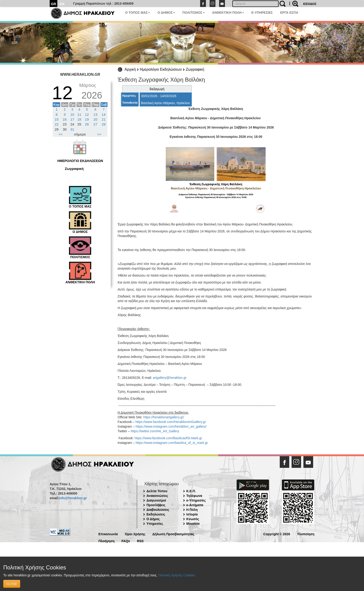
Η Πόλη (192, 510)
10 (72, 114)
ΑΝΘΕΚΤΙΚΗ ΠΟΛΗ (228, 13)
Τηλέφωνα (194, 496)
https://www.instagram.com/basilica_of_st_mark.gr (172, 443)
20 (96, 119)
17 (72, 119)
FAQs (126, 541)
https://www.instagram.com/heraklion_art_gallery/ (171, 426)
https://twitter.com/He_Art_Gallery (155, 431)
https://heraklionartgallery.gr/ (164, 417)
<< (61, 134)
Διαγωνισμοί (156, 500)
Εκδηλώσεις (156, 514)
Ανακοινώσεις (157, 496)
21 (104, 119)
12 (87, 114)
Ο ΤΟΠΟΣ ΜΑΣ (138, 13)
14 (104, 114)
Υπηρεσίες (155, 524)
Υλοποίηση (306, 534)
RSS (140, 541)
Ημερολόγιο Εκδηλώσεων (161, 69)
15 (57, 119)
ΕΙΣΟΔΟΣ (310, 4)
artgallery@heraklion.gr (170, 378)
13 (96, 114)
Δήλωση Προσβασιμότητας (173, 534)
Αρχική (130, 69)
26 (87, 124)
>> (99, 134)
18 (79, 119)
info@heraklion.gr (73, 498)
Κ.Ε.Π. (191, 491)
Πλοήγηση (106, 541)
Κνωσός (193, 519)
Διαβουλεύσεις (158, 510)
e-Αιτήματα (195, 505)
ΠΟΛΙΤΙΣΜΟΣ (194, 13)
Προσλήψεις (156, 505)
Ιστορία (192, 514)
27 (96, 124)
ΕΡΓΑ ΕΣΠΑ (289, 13)
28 (104, 124)
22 (57, 124)
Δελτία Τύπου (157, 491)
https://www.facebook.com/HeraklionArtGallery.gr (171, 422)
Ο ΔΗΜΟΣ (166, 13)
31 (72, 129)
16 (65, 119)
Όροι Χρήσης (135, 534)
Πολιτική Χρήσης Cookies (177, 575)
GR (54, 4)
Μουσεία (193, 524)
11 (79, 114)
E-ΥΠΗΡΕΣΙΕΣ (262, 13)
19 (87, 119)
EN (62, 4)
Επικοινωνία (108, 534)
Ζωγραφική (195, 69)
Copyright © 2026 (277, 534)
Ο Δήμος (153, 519)
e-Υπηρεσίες (196, 500)
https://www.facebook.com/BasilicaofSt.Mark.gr (168, 438)
